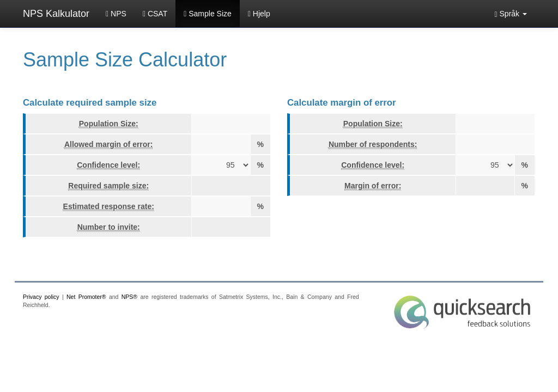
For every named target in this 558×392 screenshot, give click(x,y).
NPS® (129, 297)
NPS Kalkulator (56, 14)
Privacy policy (41, 297)
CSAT (155, 14)
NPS (116, 14)
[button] (511, 14)
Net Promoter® (86, 297)
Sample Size (208, 14)
